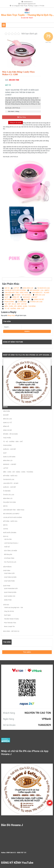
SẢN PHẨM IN (7, 567)
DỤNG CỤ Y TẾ (7, 423)
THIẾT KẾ (7, 547)
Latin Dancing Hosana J (11, 543)
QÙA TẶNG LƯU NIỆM (11, 551)
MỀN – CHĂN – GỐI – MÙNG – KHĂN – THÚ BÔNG (18, 472)
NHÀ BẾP (6, 415)
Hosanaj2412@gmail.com (28, 4)
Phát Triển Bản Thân (10, 623)
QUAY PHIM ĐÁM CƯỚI (11, 589)
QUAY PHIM (7, 586)
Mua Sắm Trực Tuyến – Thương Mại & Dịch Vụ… (28, 15)
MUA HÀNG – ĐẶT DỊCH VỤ (11, 631)
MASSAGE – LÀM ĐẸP (10, 464)
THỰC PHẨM (7, 438)
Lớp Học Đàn (8, 539)
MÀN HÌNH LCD (8, 461)
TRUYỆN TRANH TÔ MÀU (11, 619)
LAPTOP (6, 468)
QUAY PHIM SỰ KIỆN (10, 592)
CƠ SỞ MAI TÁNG (9, 558)
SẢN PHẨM (6, 411)
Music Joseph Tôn (9, 626)
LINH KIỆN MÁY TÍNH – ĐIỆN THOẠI (14, 510)
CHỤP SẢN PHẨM (9, 581)
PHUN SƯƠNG (7, 445)
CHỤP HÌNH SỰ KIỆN (10, 577)
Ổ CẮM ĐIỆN (7, 491)
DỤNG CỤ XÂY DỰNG (9, 457)
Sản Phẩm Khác (11, 284)
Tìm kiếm (7, 642)
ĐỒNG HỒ (6, 426)
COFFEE (6, 529)
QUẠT (5, 453)
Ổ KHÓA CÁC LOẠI (9, 495)
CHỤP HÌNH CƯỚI (9, 573)
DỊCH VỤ (6, 536)
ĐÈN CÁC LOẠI (7, 419)
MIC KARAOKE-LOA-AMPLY (11, 514)
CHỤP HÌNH (7, 571)
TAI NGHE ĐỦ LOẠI (9, 479)
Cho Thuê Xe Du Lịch (10, 562)
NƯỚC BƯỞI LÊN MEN (10, 533)
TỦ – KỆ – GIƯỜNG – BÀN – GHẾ (13, 442)
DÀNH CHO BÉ (7, 430)
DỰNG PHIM (8, 600)
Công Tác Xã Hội (9, 611)
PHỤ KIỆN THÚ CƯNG (10, 502)
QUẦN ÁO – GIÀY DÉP (10, 449)
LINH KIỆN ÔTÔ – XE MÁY (11, 483)
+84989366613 (28, 2)
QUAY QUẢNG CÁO (10, 596)
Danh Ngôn (7, 615)
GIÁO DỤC (6, 605)
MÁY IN (5, 506)
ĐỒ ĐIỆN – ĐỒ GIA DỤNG (10, 434)
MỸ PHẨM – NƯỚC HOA (10, 476)
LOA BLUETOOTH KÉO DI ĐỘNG (13, 517)
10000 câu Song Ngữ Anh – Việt (13, 607)
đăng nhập (11, 315)
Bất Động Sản (8, 554)
